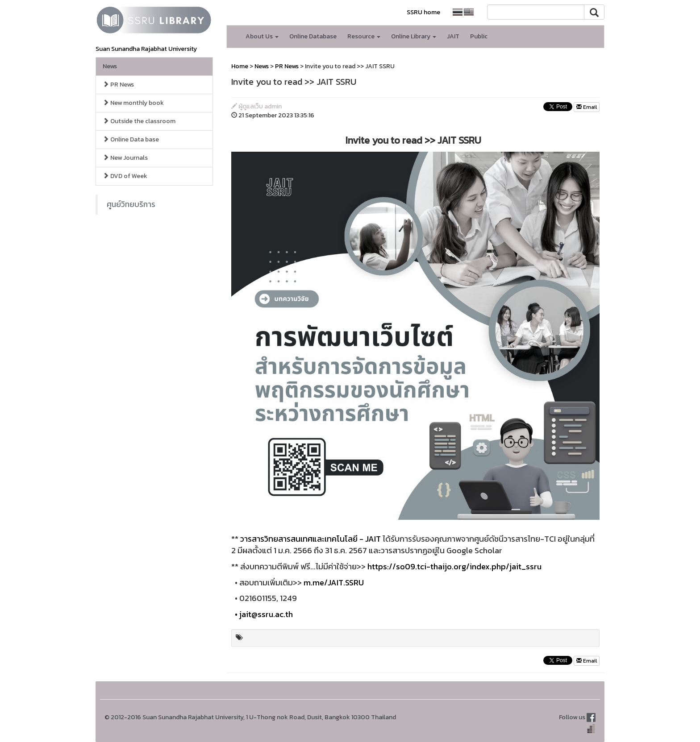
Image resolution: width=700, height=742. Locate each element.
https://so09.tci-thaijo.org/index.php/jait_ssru (454, 566)
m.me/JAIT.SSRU (334, 582)
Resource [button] (364, 36)
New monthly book (133, 103)
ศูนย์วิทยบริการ (131, 204)
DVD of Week (125, 176)
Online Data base (131, 139)
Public (479, 36)
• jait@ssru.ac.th (262, 614)
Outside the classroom (139, 121)
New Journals (125, 158)
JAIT (453, 36)
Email (587, 107)
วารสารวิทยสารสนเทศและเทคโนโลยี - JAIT (310, 539)
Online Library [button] (414, 36)
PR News (118, 85)
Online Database (313, 36)
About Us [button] (262, 36)
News (110, 66)
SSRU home (423, 12)
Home (240, 66)
